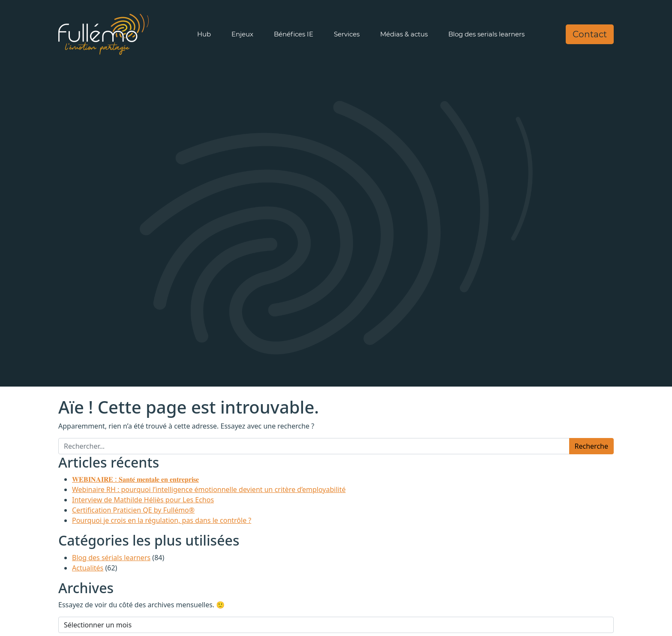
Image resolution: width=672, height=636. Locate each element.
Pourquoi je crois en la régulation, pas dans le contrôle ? (162, 520)
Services (347, 34)
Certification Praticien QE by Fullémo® (133, 510)
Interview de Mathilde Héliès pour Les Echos (143, 500)
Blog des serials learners (486, 34)
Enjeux (242, 34)
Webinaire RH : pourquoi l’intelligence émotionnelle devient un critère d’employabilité (209, 489)
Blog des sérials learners (111, 558)
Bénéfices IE (294, 34)
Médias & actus (404, 34)
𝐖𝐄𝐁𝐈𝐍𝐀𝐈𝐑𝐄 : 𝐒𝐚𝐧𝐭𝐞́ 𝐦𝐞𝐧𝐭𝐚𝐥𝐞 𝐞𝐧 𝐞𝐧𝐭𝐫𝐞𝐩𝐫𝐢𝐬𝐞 (135, 479)
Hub (204, 34)
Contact (590, 34)
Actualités (88, 568)
